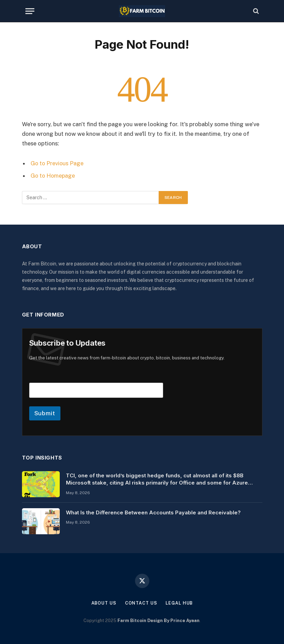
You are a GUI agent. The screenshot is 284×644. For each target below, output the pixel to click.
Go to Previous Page (58, 163)
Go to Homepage (53, 176)
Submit (45, 413)
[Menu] (30, 11)
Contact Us (141, 603)
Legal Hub (180, 603)
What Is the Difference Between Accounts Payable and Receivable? (153, 512)
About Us (103, 603)
